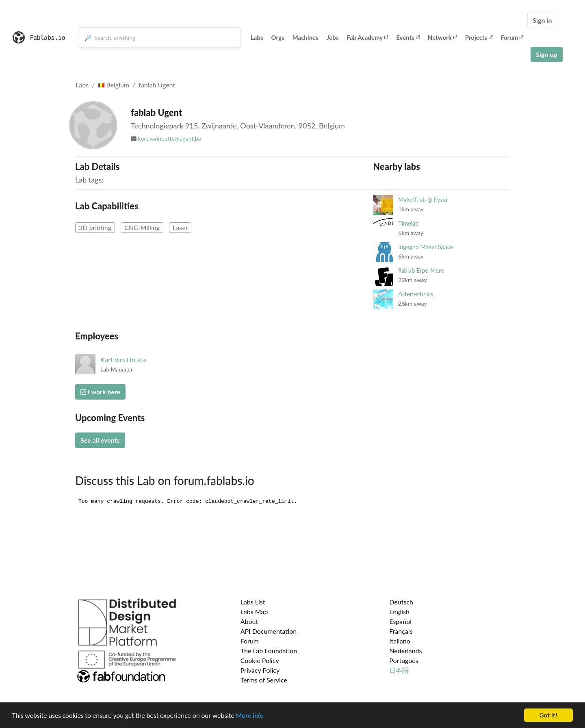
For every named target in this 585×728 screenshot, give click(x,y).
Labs (257, 37)
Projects (479, 37)
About (249, 621)
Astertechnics (416, 294)
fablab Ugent (157, 85)
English (399, 612)
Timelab (408, 223)
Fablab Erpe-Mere (421, 271)
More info (250, 716)
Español (400, 621)
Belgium (114, 85)
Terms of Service (264, 680)
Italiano (400, 641)
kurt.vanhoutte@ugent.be (170, 138)
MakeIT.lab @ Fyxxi (423, 200)
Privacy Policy (260, 670)
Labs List (253, 602)
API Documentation (269, 631)
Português (404, 660)
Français (401, 631)
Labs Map (254, 612)
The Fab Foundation (269, 651)
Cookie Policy (260, 660)
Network (442, 37)
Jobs (333, 37)
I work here (100, 392)
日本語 (399, 670)
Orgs (278, 37)
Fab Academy (368, 37)
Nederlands (405, 651)
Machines (305, 37)
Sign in (542, 20)
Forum (512, 37)
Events (408, 37)
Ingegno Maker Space (426, 247)
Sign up (546, 54)
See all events (100, 440)
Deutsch (401, 602)
